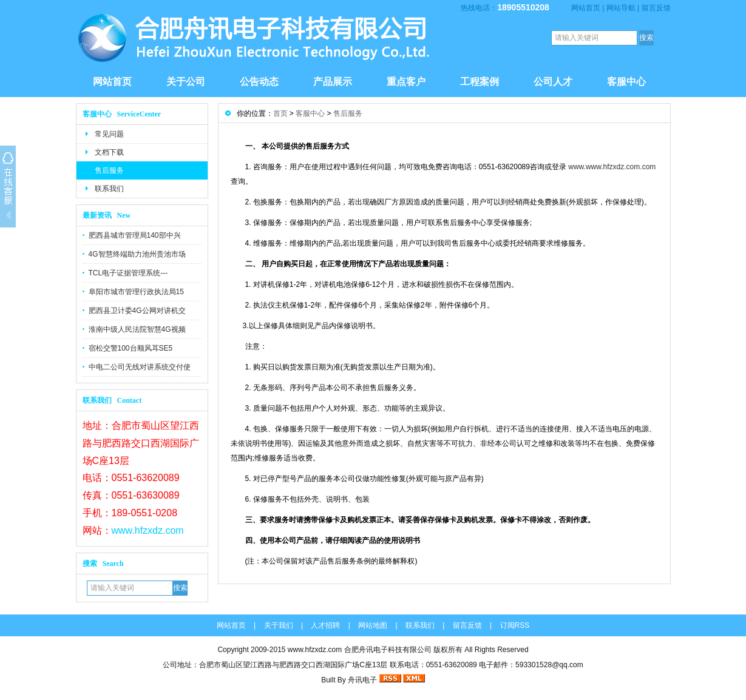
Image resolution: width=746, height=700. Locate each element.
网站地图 (373, 625)
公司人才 (553, 82)
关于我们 (279, 625)
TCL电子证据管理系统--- (128, 273)
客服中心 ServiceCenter (122, 114)
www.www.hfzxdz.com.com (612, 167)
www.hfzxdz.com (148, 530)
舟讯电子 (362, 680)
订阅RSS (515, 625)
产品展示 (333, 82)
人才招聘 (325, 625)
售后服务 (109, 170)
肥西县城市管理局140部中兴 (135, 235)
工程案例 (480, 82)
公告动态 (259, 82)
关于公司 (186, 82)
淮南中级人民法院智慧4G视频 (137, 329)
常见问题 (109, 134)
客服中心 (626, 82)
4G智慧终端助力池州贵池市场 (137, 254)
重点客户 (406, 82)
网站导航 (621, 8)
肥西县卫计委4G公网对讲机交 (137, 311)
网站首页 (586, 8)
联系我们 (109, 189)
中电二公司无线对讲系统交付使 (140, 367)
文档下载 (109, 152)
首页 (280, 113)
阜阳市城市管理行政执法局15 (136, 292)
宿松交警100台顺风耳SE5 (131, 348)
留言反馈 (656, 8)
